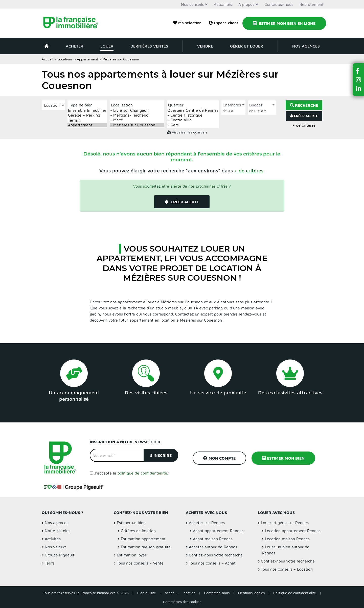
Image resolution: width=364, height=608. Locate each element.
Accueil (47, 59)
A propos (246, 4)
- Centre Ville (193, 120)
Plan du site (147, 593)
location (189, 593)
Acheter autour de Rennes (213, 547)
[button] (249, 171)
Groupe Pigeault (60, 555)
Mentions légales (251, 593)
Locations (65, 59)
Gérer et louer (247, 46)
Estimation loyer (132, 555)
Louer (107, 46)
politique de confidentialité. (143, 473)
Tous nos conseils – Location (287, 569)
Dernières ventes (149, 46)
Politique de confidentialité (295, 593)
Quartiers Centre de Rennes (193, 110)
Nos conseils (192, 4)
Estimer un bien (131, 523)
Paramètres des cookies (182, 602)
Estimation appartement (143, 539)
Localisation (122, 105)
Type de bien (81, 105)
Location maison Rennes (287, 539)
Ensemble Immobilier (87, 110)
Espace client (223, 23)
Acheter (75, 46)
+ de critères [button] (304, 125)
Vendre (205, 46)
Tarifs (50, 563)
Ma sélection (187, 23)
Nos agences (306, 46)
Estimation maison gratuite (146, 547)
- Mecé (137, 120)
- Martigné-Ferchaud (137, 115)
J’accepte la (132, 473)
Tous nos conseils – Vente (140, 563)
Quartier (176, 105)
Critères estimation (138, 531)
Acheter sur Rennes (207, 523)
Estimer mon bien (283, 458)
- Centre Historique (193, 115)
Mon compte (219, 458)
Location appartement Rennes (293, 531)
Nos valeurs (56, 547)
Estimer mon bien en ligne (284, 23)
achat (169, 593)
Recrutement (312, 4)
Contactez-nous (279, 4)
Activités (53, 539)
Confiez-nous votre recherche (216, 555)
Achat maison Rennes (213, 539)
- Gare (193, 125)
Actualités (223, 4)
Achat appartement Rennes (218, 531)
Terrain (87, 120)
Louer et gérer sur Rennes (285, 523)
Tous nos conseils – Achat (212, 563)
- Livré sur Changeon (137, 110)
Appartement (87, 59)
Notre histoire (57, 531)
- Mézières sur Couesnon (137, 125)
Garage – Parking (87, 115)
